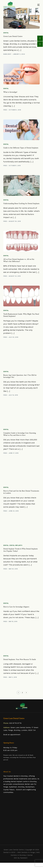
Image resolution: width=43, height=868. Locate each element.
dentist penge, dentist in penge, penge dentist (22, 819)
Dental (6, 33)
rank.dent (7, 54)
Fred (5, 110)
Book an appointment (12, 735)
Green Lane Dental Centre (14, 850)
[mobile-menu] (37, 5)
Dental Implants (16, 545)
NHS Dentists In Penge (26, 852)
